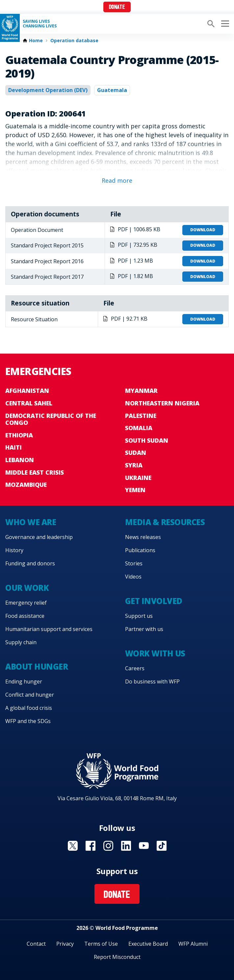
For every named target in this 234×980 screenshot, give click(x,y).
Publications (140, 550)
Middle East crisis (35, 472)
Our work (27, 588)
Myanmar (141, 391)
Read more (117, 180)
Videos (133, 577)
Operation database (74, 41)
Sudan (136, 453)
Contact (36, 944)
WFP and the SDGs (28, 721)
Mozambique (26, 485)
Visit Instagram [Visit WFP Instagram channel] (108, 846)
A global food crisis (29, 708)
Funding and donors (30, 563)
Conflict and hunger (30, 695)
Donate (117, 7)
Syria (134, 465)
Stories (134, 563)
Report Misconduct (117, 957)
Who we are (31, 522)
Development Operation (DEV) (48, 90)
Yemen (135, 490)
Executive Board (148, 944)
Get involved (154, 601)
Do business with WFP (152, 681)
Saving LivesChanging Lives (40, 24)
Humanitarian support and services (49, 629)
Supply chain (21, 642)
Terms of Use (101, 944)
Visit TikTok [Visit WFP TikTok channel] (162, 846)
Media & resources (165, 522)
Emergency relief (26, 603)
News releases (143, 537)
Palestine (141, 416)
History (14, 550)
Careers (135, 668)
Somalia (139, 428)
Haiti (13, 447)
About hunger (37, 666)
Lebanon (20, 460)
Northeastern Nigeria (162, 403)
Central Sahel (29, 403)
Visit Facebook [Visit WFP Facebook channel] (91, 846)
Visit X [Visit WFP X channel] (73, 846)
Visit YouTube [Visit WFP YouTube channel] (144, 846)
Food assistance (25, 616)
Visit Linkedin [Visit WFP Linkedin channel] (126, 846)
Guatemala (112, 90)
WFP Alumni (193, 944)
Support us (139, 616)
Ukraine (138, 478)
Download (203, 230)
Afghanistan (27, 391)
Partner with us (144, 629)
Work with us (155, 653)
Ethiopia (19, 435)
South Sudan (147, 440)
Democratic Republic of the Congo (51, 419)
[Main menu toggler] (224, 24)
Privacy (65, 944)
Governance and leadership (39, 537)
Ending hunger (24, 681)
